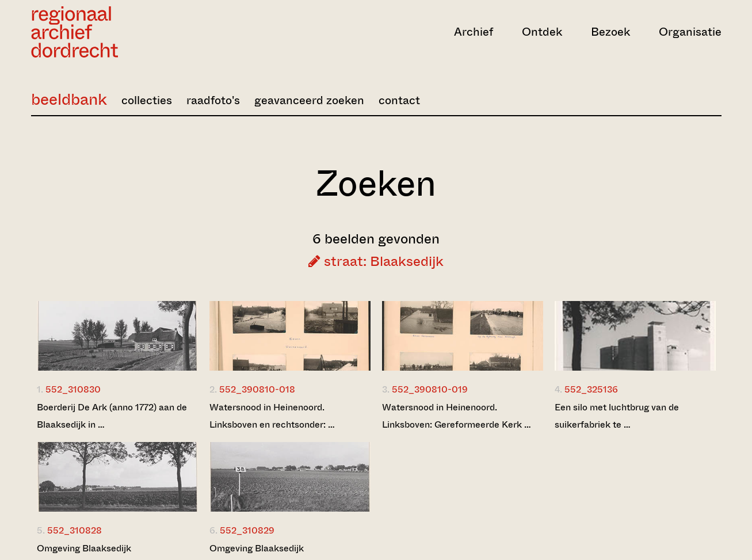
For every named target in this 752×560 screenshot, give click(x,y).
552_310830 (73, 389)
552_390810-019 (430, 389)
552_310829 (247, 530)
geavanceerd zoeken (309, 100)
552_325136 (591, 389)
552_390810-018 (257, 389)
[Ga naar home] (135, 32)
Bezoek (610, 32)
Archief (474, 32)
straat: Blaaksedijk (376, 261)
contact (399, 100)
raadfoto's (213, 100)
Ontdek (542, 32)
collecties (147, 100)
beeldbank (69, 99)
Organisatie (690, 32)
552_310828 (75, 530)
